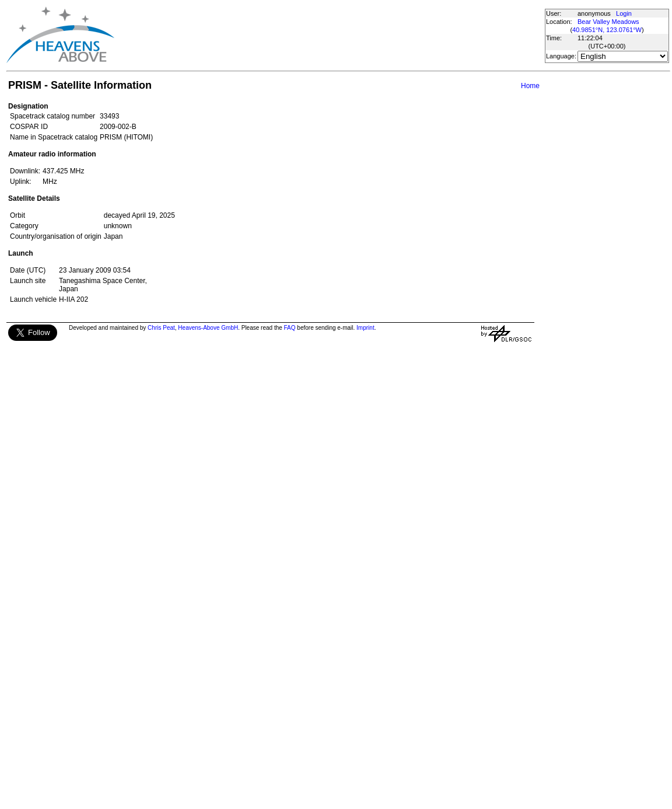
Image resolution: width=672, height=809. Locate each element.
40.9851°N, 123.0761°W (607, 30)
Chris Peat (161, 328)
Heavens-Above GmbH (208, 328)
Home (530, 86)
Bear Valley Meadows (608, 22)
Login (624, 13)
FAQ (290, 328)
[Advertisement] (329, 35)
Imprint (365, 328)
